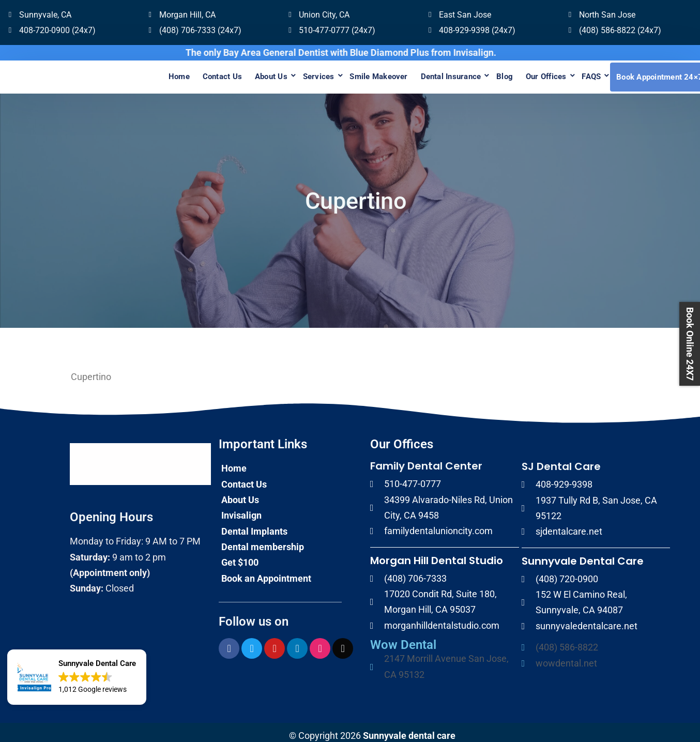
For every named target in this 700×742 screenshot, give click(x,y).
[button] (77, 677)
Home (142, 73)
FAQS (587, 73)
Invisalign (241, 509)
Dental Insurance (434, 73)
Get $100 (240, 556)
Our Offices (537, 73)
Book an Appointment (266, 571)
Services (294, 73)
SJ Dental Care (561, 460)
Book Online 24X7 (690, 344)
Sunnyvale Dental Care (583, 554)
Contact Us (189, 73)
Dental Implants (254, 524)
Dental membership (263, 540)
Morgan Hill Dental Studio (437, 553)
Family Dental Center (426, 459)
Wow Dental (403, 638)
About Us (242, 73)
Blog (492, 73)
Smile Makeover (358, 73)
